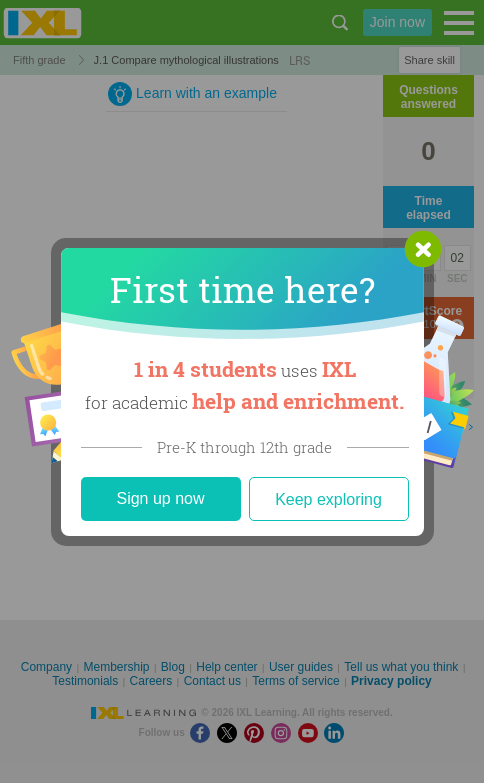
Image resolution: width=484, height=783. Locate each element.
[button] (423, 249)
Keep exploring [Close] (328, 499)
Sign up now (160, 498)
